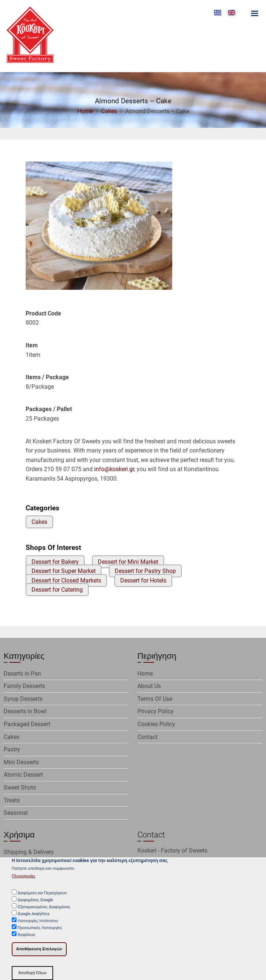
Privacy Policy (156, 711)
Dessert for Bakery (55, 562)
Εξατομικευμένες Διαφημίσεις (44, 911)
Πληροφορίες (24, 881)
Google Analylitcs (34, 918)
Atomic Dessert (23, 775)
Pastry (12, 749)
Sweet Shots (20, 787)
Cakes (109, 111)
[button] (99, 228)
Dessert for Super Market (64, 571)
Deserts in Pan (22, 674)
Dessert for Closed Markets (66, 580)
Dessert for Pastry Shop (145, 571)
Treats (12, 800)
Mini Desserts (21, 762)
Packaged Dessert (27, 724)
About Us (149, 686)
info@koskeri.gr (114, 469)
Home (85, 111)
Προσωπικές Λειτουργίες (40, 932)
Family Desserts (24, 686)
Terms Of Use (155, 699)
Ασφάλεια (26, 939)
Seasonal (16, 813)
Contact (147, 737)
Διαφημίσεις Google (35, 904)
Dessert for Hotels (143, 580)
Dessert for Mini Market (128, 562)
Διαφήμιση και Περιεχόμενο (42, 897)
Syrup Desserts (23, 699)
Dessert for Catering (57, 590)
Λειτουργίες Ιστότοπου (38, 925)
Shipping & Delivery (29, 852)
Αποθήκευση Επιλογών (39, 953)
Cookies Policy (156, 724)
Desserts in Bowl (25, 711)
